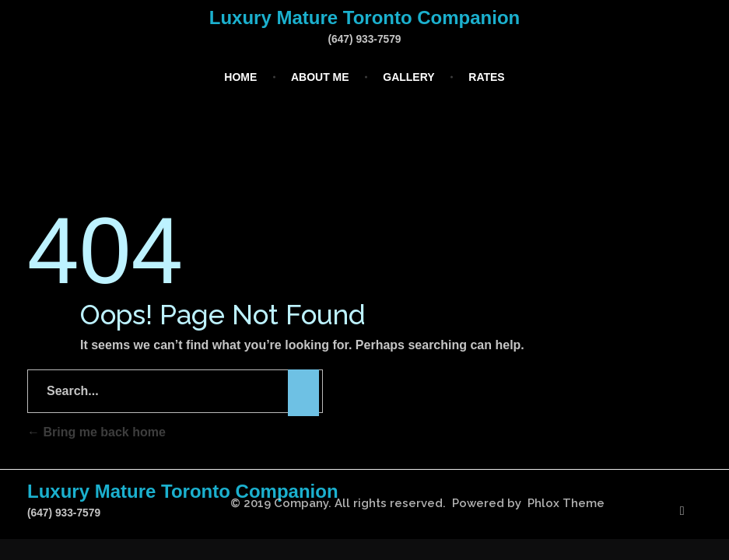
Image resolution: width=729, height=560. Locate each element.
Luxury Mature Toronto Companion (365, 17)
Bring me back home (96, 432)
